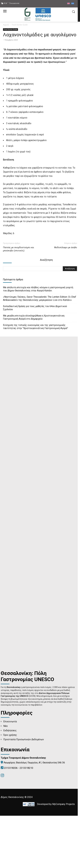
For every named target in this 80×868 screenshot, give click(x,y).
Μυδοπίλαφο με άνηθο (66, 300)
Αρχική (6, 25)
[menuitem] (68, 4)
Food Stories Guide (20, 25)
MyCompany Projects (64, 856)
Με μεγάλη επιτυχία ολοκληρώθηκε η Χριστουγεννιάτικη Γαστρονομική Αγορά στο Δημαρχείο (34, 370)
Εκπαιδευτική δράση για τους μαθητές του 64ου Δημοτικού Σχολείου (35, 360)
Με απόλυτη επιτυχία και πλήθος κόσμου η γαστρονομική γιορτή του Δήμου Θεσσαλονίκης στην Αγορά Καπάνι (38, 341)
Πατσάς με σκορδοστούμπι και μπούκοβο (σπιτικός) (19, 301)
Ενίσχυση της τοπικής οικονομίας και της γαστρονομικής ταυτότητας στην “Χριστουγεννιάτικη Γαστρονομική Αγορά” (36, 379)
